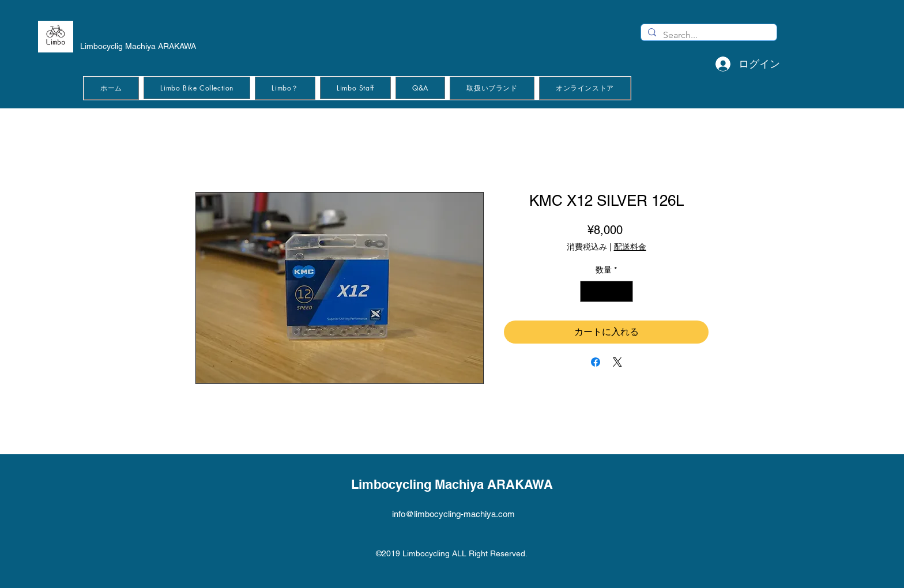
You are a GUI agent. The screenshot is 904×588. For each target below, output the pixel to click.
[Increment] (624, 291)
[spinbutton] (607, 291)
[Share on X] (617, 362)
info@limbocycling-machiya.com (453, 514)
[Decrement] (589, 291)
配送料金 (630, 247)
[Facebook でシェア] (596, 362)
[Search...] (708, 35)
